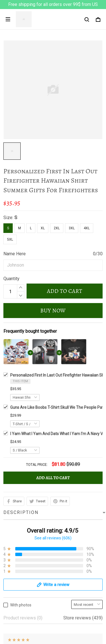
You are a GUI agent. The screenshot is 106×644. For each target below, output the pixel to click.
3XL (72, 228)
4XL (87, 228)
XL (43, 228)
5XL (10, 239)
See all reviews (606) (53, 373)
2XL (57, 228)
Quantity (11, 279)
